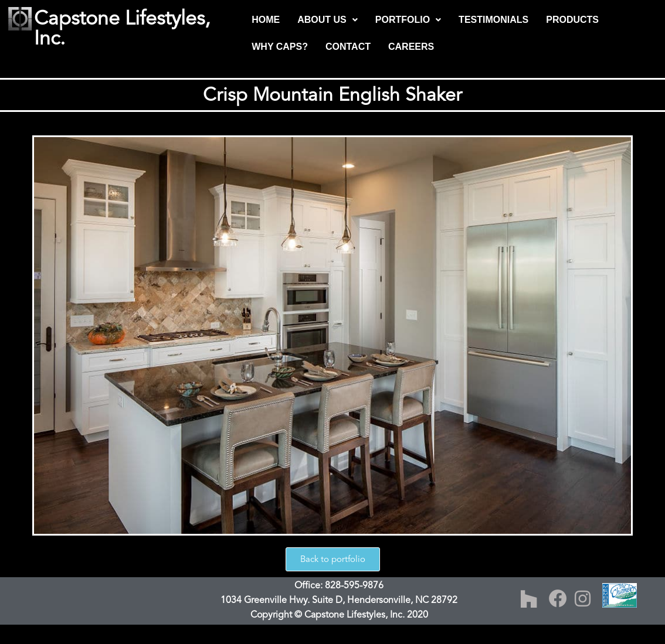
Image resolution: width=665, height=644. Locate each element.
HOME (266, 20)
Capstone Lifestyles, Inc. (122, 28)
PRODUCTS (572, 20)
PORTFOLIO (408, 20)
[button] (328, 20)
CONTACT (348, 47)
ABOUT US (328, 20)
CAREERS (411, 47)
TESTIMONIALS (493, 20)
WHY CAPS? (280, 47)
